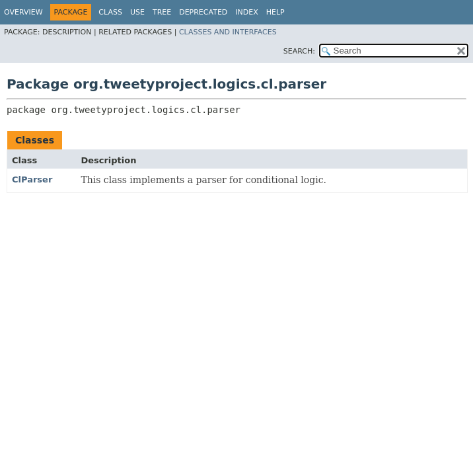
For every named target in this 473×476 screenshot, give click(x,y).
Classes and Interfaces (228, 32)
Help (275, 12)
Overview (23, 12)
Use (137, 12)
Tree (162, 12)
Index (246, 12)
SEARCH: (299, 51)
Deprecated (203, 12)
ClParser (32, 179)
